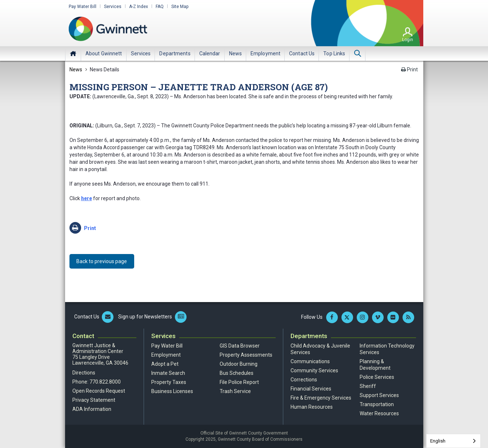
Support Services (379, 395)
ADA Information (92, 409)
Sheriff (368, 386)
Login (408, 40)
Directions (84, 373)
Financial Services (311, 389)
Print (409, 70)
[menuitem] (104, 53)
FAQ (160, 7)
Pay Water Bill (83, 7)
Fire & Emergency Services (321, 398)
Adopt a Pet (165, 364)
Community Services (314, 370)
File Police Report (239, 382)
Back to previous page (102, 261)
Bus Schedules (237, 373)
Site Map (180, 7)
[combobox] (453, 441)
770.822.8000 (105, 382)
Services (113, 7)
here (87, 198)
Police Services (377, 377)
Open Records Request (99, 391)
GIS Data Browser (240, 346)
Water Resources (379, 413)
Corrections (304, 380)
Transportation (377, 404)
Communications (310, 361)
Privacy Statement (94, 400)
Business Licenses (172, 391)
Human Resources (312, 407)
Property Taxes (169, 382)
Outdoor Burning (239, 364)
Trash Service (235, 391)
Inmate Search (168, 373)
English (438, 441)
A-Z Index (139, 7)
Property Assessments (246, 355)
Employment (166, 355)
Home (73, 53)
